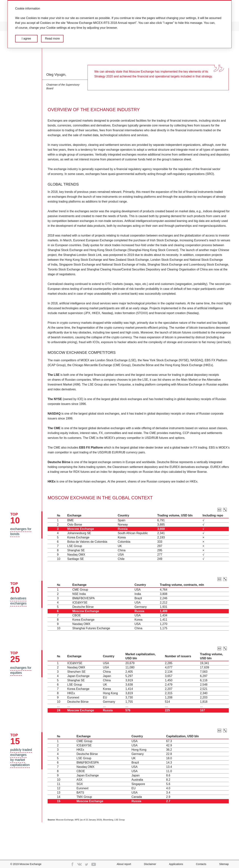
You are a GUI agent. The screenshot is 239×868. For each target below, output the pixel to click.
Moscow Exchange (30, 864)
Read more (52, 39)
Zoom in (225, 510)
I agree (26, 39)
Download (219, 510)
